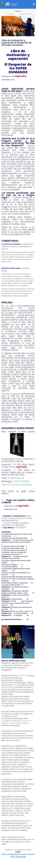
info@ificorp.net (16, 478)
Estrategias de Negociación (12, 721)
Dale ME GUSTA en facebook (16, 484)
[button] (4, 26)
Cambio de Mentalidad (18, 723)
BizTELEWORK (7, 687)
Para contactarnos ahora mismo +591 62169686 (18, 856)
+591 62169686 (21, 481)
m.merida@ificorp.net (25, 14)
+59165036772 (11, 14)
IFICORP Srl (22, 676)
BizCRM (14, 685)
